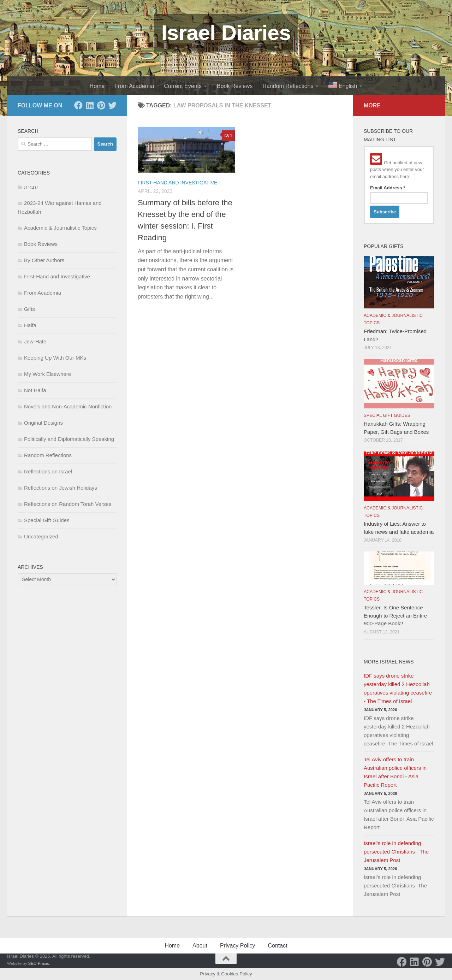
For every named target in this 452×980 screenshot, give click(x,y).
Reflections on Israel (48, 471)
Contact (277, 946)
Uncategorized (41, 536)
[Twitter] (112, 105)
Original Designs (43, 423)
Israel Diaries (226, 33)
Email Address (388, 188)
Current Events (183, 86)
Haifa (30, 325)
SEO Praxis (39, 963)
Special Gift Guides (47, 520)
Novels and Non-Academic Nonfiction (68, 406)
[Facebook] (78, 105)
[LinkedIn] (90, 105)
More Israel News (389, 662)
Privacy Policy (238, 946)
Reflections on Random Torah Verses (68, 504)
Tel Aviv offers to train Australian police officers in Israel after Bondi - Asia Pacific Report (395, 772)
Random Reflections (288, 86)
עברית (31, 187)
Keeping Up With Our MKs (55, 358)
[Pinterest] (101, 105)
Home (97, 86)
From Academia (134, 86)
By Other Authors (44, 260)
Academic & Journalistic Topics (60, 228)
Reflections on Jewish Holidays (61, 488)
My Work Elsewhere (47, 374)
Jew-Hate (35, 341)
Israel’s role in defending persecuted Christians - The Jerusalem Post (396, 852)
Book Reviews (235, 86)
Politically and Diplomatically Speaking (69, 439)
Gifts (29, 309)
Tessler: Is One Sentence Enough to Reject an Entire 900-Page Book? (395, 615)
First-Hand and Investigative (177, 183)
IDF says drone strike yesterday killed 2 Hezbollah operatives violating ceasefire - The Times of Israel (398, 688)
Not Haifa (35, 390)
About (200, 946)
